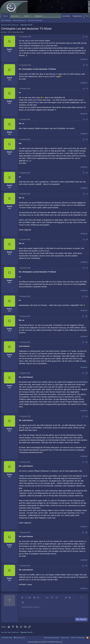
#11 (86, 316)
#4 (87, 119)
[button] (20, 16)
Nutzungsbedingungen (51, 638)
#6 (87, 173)
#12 (86, 342)
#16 (86, 532)
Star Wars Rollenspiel (35, 20)
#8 (87, 240)
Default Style (7, 638)
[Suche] (87, 16)
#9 (87, 268)
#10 (86, 296)
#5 (87, 139)
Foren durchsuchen (19, 20)
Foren (5, 16)
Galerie (26, 16)
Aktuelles (15, 16)
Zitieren (85, 59)
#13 (86, 373)
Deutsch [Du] (19, 638)
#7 (87, 194)
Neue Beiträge (6, 20)
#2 (87, 65)
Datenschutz (65, 638)
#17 (86, 566)
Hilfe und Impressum (78, 638)
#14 (86, 416)
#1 (87, 37)
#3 (87, 89)
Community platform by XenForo (45, 642)
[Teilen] (84, 37)
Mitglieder (38, 16)
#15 (86, 462)
